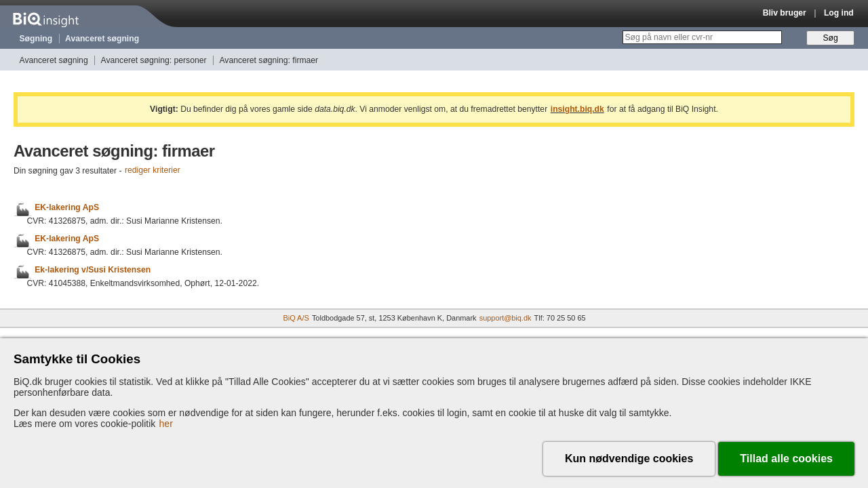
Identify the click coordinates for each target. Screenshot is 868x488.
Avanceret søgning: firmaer (269, 60)
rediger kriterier (153, 171)
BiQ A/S (296, 318)
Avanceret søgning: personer (154, 60)
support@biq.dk (506, 318)
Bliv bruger (785, 13)
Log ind (839, 13)
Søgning (36, 39)
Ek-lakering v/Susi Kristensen (93, 270)
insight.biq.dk (577, 109)
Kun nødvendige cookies (629, 459)
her (166, 424)
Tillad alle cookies (786, 459)
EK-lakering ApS (67, 207)
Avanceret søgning (102, 39)
